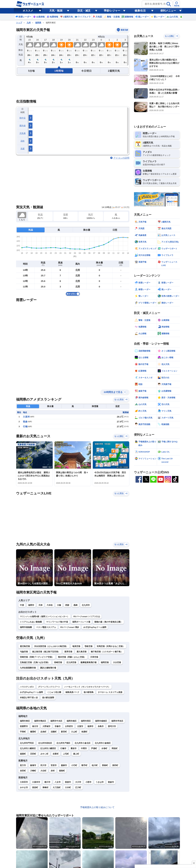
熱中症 (23, 118)
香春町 (105, 765)
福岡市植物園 (26, 627)
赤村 (53, 771)
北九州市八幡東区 (28, 748)
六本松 (50, 605)
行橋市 (63, 748)
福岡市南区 (72, 721)
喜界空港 (68, 652)
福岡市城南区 (101, 721)
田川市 (43, 765)
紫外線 (23, 126)
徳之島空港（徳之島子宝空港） (46, 652)
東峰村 (45, 787)
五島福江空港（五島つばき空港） (35, 662)
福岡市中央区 (56, 721)
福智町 (62, 771)
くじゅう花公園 (54, 692)
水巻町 (104, 748)
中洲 (22, 605)
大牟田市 (24, 782)
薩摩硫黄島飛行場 (89, 662)
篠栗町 (33, 732)
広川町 (78, 787)
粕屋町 (84, 732)
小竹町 (74, 765)
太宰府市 (69, 726)
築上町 (76, 754)
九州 (29, 23)
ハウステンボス (27, 687)
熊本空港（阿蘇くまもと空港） (72, 657)
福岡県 (38, 23)
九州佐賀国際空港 (28, 668)
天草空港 (94, 657)
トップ (19, 23)
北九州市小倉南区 (103, 743)
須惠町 (54, 732)
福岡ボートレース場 (81, 622)
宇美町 (23, 732)
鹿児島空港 (25, 646)
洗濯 (23, 149)
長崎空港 (58, 662)
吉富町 (56, 754)
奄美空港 (76, 646)
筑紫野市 (24, 726)
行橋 (25, 426)
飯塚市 (33, 765)
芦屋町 (94, 748)
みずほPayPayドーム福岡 (95, 627)
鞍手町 (84, 765)
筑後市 (68, 782)
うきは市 (100, 782)
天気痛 (23, 133)
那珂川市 (112, 726)
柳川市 (47, 782)
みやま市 (24, 787)
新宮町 (64, 732)
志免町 (43, 732)
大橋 (59, 605)
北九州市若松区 (45, 743)
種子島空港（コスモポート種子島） (107, 652)
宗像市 (58, 726)
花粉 (23, 141)
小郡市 (88, 782)
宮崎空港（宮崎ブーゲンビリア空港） (37, 657)
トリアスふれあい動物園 (31, 622)
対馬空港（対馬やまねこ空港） (111, 646)
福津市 (90, 726)
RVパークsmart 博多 (70, 627)
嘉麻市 (64, 765)
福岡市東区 (25, 721)
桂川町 (95, 765)
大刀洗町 (57, 787)
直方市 (23, 765)
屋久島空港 (82, 652)
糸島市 (101, 726)
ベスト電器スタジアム (46, 627)
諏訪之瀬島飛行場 (48, 668)
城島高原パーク (72, 692)
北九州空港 (71, 662)
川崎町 (33, 771)
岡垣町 (115, 748)
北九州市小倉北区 (83, 743)
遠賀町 (23, 754)
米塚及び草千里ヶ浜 (29, 698)
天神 (40, 605)
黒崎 (75, 605)
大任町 (43, 771)
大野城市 (46, 726)
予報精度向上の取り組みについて (97, 807)
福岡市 (31, 605)
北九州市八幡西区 (48, 748)
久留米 (26, 417)
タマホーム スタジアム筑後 (110, 692)
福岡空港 (105, 662)
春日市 (35, 726)
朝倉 (25, 422)
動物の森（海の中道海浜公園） (108, 622)
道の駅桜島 (89, 692)
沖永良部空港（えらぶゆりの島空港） (51, 646)
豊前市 (74, 748)
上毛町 (66, 754)
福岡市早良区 (117, 721)
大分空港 (117, 662)
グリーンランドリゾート (49, 687)
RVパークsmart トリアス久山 (87, 616)
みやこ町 (44, 754)
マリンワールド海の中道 (57, 622)
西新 (67, 605)
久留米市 (36, 782)
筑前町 (35, 787)
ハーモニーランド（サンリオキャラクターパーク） (87, 687)
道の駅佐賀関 (48, 698)
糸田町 (23, 771)
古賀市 (80, 726)
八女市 (58, 782)
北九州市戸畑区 (63, 743)
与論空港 (24, 652)
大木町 (68, 787)
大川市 (78, 782)
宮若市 (54, 765)
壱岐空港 (89, 646)
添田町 (115, 765)
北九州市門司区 (27, 743)
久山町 (74, 732)
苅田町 (33, 754)
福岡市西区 (86, 721)
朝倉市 (111, 782)
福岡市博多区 (40, 721)
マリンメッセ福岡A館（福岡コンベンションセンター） (44, 616)
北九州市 (86, 605)
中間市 (84, 748)
